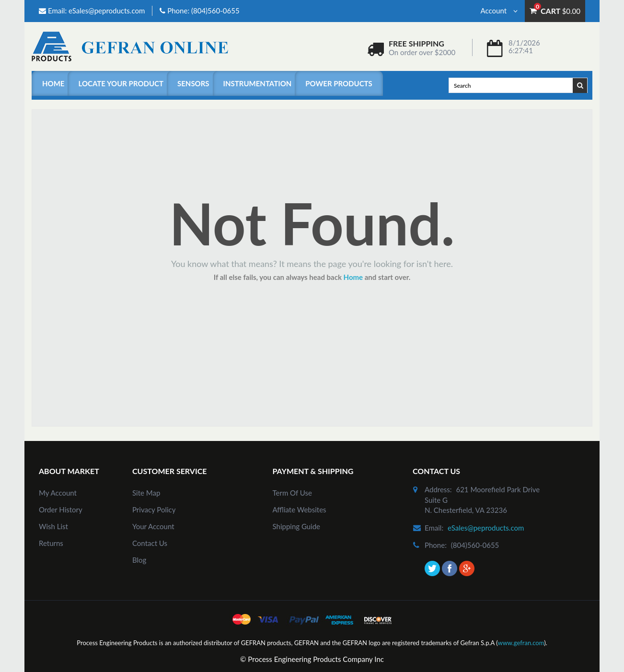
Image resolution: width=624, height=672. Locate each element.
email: (434, 528)
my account (58, 493)
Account (499, 11)
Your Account (153, 526)
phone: (436, 545)
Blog (139, 560)
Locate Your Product (121, 83)
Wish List (53, 526)
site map (146, 493)
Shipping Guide (297, 526)
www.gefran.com (521, 643)
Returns (51, 543)
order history (61, 510)
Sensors (193, 83)
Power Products (339, 83)
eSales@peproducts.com (107, 11)
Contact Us (150, 543)
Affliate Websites (300, 510)
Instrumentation (258, 83)
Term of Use (292, 493)
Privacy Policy (154, 510)
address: (438, 489)
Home (53, 83)
